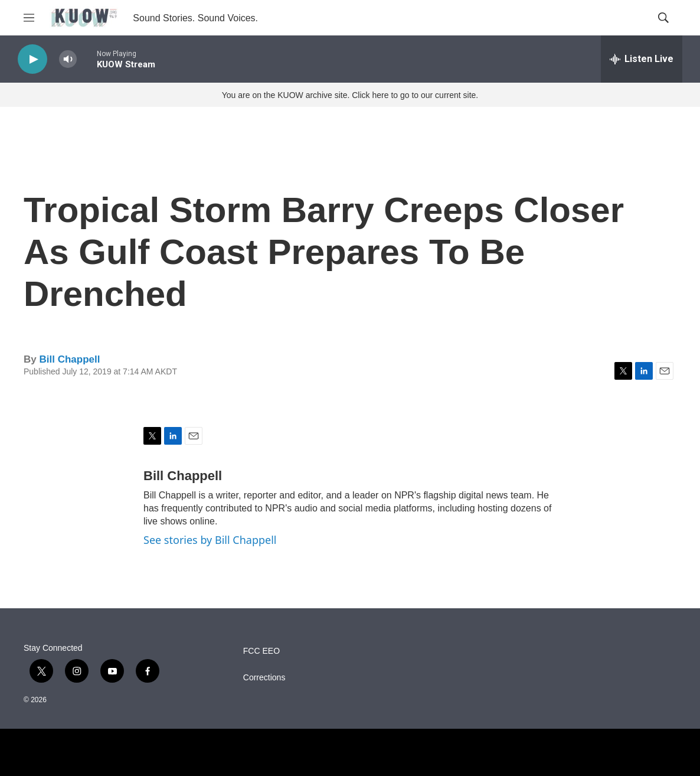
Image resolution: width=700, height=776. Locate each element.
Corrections (264, 678)
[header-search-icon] (663, 18)
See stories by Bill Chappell (210, 540)
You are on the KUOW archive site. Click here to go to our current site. (350, 95)
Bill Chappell (69, 359)
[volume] (68, 59)
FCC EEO (261, 651)
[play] (32, 59)
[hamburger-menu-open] (29, 18)
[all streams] (642, 59)
